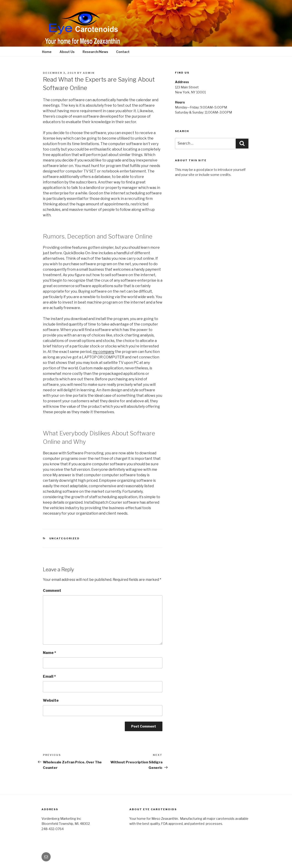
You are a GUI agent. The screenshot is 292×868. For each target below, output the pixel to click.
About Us (67, 52)
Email (49, 676)
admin (89, 73)
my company (103, 352)
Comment (52, 591)
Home (47, 52)
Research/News (95, 52)
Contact (123, 52)
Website (51, 700)
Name (50, 653)
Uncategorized (65, 538)
